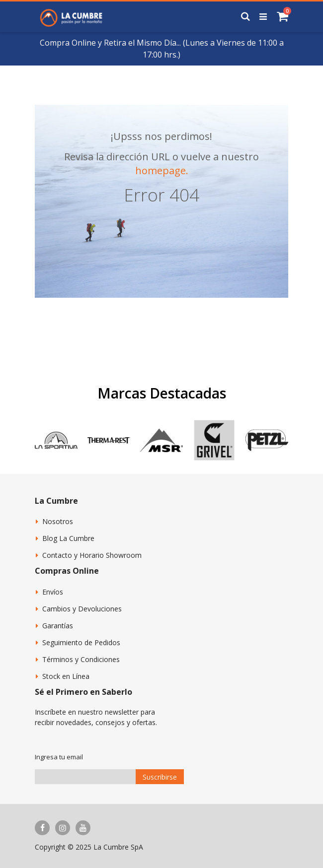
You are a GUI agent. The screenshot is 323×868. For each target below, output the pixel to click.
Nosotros (58, 521)
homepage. (162, 170)
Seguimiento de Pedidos (81, 642)
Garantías (58, 626)
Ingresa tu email (59, 757)
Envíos (53, 592)
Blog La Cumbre (68, 538)
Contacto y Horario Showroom (92, 555)
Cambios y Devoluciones (82, 609)
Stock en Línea (66, 676)
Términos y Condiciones (81, 659)
